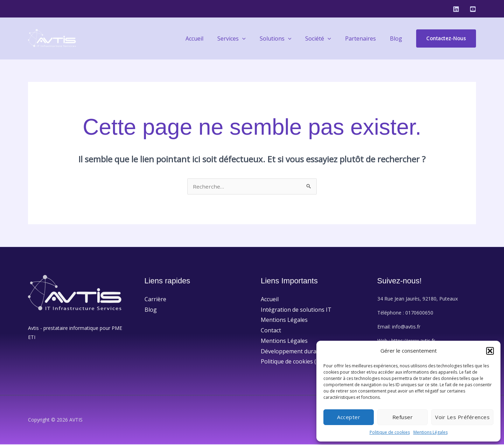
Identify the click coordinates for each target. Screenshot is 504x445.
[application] (255, 38)
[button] (490, 351)
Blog (397, 38)
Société (325, 38)
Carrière (155, 300)
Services (244, 38)
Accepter (349, 417)
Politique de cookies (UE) (293, 362)
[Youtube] (473, 9)
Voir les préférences (462, 417)
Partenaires (365, 38)
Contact (271, 331)
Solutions (285, 38)
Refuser (403, 417)
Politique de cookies (390, 432)
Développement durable (293, 352)
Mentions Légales (430, 432)
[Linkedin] (456, 9)
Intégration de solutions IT (296, 310)
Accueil (210, 38)
